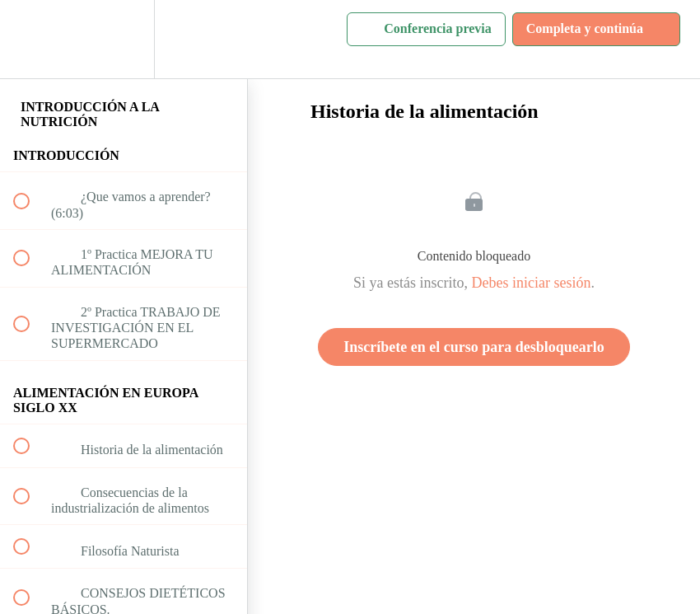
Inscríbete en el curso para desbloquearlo (474, 347)
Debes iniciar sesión (532, 283)
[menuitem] (124, 39)
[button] (30, 39)
